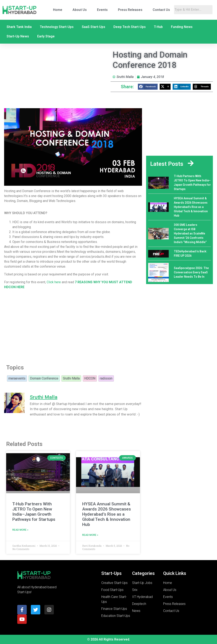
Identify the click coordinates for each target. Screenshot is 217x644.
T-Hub (158, 27)
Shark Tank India (19, 27)
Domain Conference (44, 378)
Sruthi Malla (71, 378)
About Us (80, 10)
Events (102, 10)
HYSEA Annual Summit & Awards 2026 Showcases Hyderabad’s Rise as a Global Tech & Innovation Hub (107, 514)
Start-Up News (18, 36)
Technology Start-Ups (57, 27)
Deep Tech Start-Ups (130, 27)
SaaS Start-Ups (93, 27)
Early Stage (46, 36)
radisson (106, 378)
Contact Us (161, 10)
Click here (54, 282)
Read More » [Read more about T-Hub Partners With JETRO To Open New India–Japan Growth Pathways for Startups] (20, 530)
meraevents (17, 378)
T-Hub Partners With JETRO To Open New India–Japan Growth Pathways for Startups (34, 512)
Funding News (182, 27)
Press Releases (130, 10)
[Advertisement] (73, 326)
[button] (148, 87)
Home (58, 10)
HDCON (90, 378)
